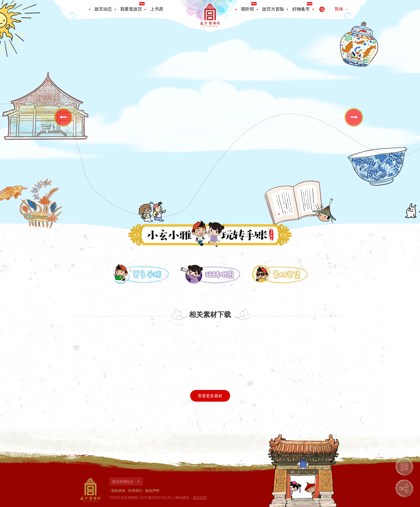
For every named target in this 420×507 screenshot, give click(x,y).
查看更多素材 (210, 396)
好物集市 (301, 9)
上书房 (157, 9)
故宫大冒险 (273, 9)
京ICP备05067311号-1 (157, 498)
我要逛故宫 (131, 9)
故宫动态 (103, 9)
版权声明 (152, 491)
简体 (339, 9)
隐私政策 (118, 491)
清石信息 (200, 498)
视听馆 (247, 9)
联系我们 (135, 491)
